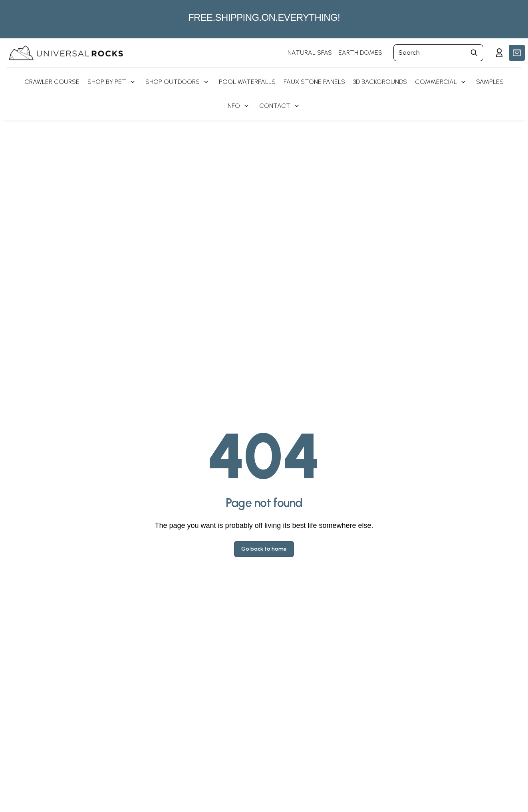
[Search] (429, 53)
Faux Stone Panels (314, 82)
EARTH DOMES (360, 53)
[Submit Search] (474, 53)
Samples (490, 82)
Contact (275, 106)
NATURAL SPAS (310, 53)
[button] (517, 53)
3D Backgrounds (380, 82)
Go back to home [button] (264, 549)
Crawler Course (52, 82)
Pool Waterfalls (247, 82)
